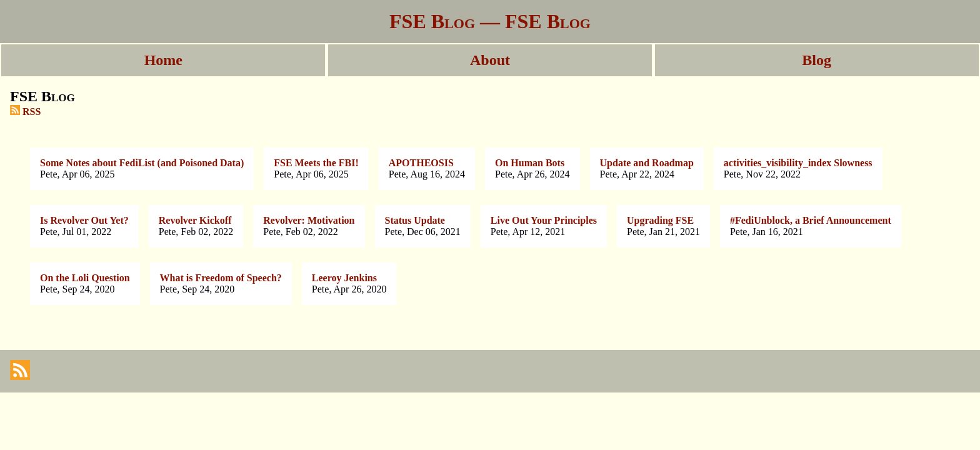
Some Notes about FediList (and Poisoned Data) (142, 163)
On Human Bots (530, 163)
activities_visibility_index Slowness (798, 163)
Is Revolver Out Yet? (84, 220)
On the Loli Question (85, 278)
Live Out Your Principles (544, 220)
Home (163, 60)
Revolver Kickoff (195, 220)
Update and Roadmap (647, 163)
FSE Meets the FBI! (316, 163)
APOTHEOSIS (421, 163)
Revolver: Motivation (309, 220)
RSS (25, 112)
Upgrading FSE (660, 220)
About (490, 60)
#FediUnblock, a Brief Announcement (811, 220)
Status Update (415, 220)
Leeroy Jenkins (344, 278)
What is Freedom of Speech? (221, 278)
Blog (817, 60)
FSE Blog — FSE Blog (490, 21)
